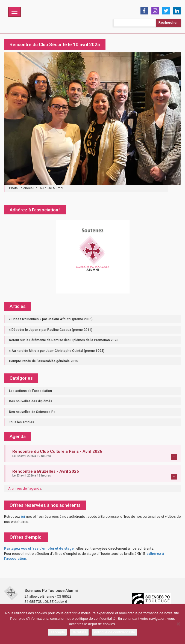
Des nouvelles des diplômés (31, 401)
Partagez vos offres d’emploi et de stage (39, 548)
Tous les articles (22, 422)
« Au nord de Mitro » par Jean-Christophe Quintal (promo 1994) (57, 351)
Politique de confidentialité (114, 632)
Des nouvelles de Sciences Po (32, 412)
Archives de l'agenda (25, 488)
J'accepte (58, 632)
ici (23, 516)
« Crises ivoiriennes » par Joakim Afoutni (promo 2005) (51, 319)
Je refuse (79, 632)
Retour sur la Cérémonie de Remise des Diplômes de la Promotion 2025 (64, 340)
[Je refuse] (178, 624)
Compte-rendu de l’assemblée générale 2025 (44, 361)
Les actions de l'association (30, 391)
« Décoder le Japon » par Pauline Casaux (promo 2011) (51, 330)
